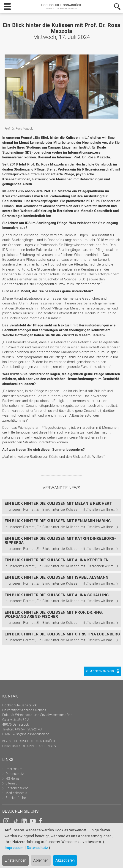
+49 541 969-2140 (28, 729)
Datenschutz (37, 848)
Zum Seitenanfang (100, 671)
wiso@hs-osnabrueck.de (31, 734)
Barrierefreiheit (16, 798)
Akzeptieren (65, 860)
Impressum (14, 848)
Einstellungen (15, 860)
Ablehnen (41, 860)
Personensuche (17, 788)
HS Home (12, 778)
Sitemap (11, 783)
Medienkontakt (16, 793)
